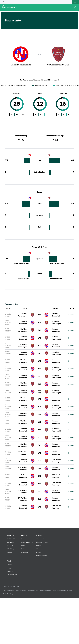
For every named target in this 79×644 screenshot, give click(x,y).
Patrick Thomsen (57, 264)
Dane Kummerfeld (21, 264)
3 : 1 (39, 399)
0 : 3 (39, 323)
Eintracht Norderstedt (56, 315)
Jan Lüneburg (23, 279)
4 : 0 (39, 499)
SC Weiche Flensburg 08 (23, 315)
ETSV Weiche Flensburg (23, 453)
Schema (71, 315)
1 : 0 (39, 414)
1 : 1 (39, 330)
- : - (39, 392)
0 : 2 (39, 346)
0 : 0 (39, 407)
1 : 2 (39, 338)
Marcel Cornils (56, 279)
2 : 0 (39, 468)
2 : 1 (39, 384)
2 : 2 (39, 315)
